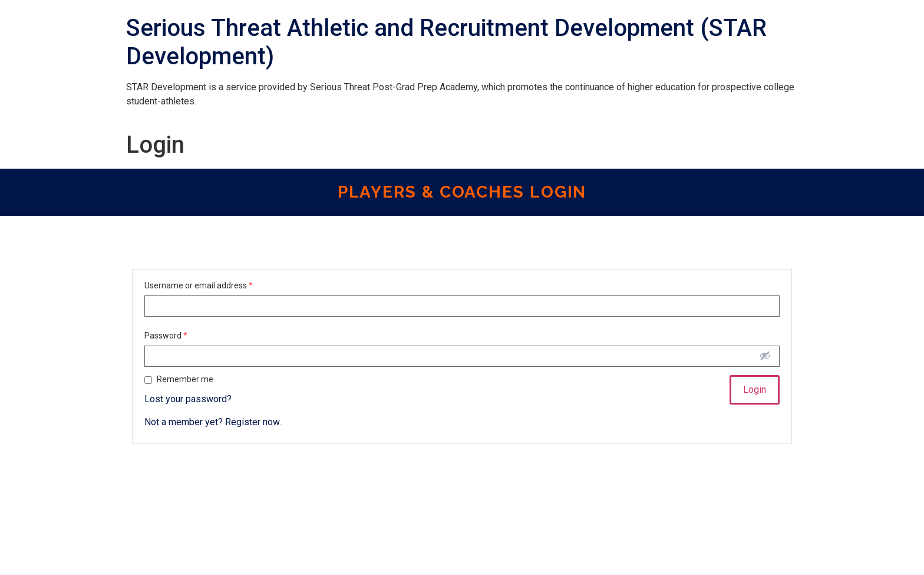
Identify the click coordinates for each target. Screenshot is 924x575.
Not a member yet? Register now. (213, 422)
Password (166, 336)
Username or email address (199, 285)
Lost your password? (188, 399)
